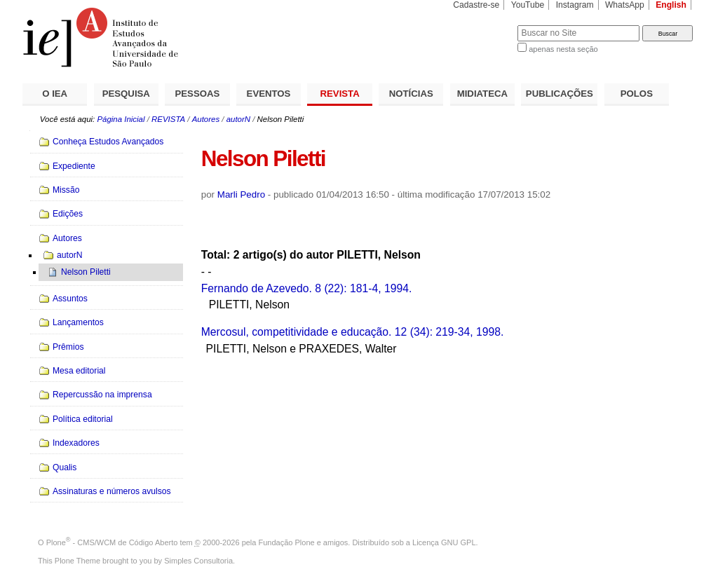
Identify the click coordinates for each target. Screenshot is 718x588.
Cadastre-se (476, 5)
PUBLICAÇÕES (560, 94)
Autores (206, 119)
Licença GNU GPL (444, 542)
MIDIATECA (482, 94)
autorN (238, 119)
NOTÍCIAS (411, 94)
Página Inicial (121, 119)
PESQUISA (126, 94)
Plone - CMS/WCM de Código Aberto (112, 542)
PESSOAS (198, 94)
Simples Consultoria (198, 561)
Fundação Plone (287, 542)
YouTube (528, 5)
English (671, 5)
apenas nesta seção (563, 49)
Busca (483, 25)
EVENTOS (269, 94)
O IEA (55, 94)
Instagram (575, 5)
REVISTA (340, 94)
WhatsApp (625, 5)
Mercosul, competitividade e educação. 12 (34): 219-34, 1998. (353, 332)
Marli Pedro (241, 194)
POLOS (637, 94)
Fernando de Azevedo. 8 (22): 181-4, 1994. (307, 288)
